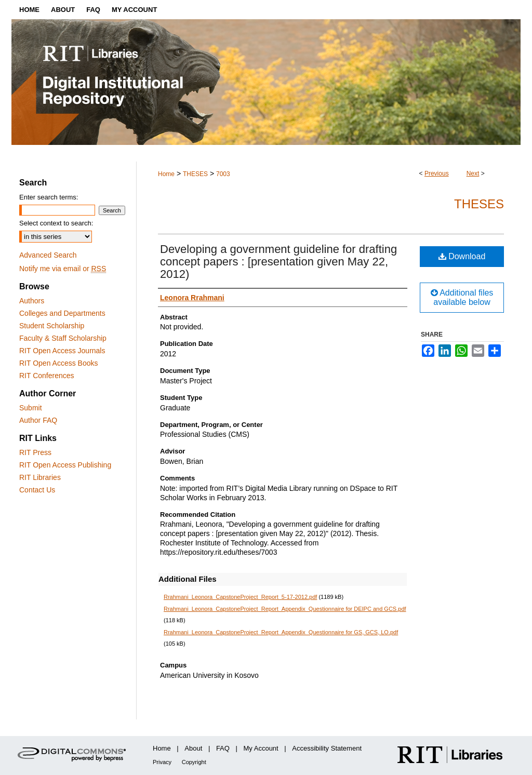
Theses (479, 204)
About (193, 748)
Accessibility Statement (327, 748)
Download (462, 256)
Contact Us (37, 490)
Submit (31, 408)
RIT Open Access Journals (62, 351)
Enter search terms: (49, 197)
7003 (223, 174)
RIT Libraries (40, 477)
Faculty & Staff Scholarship (63, 338)
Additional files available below (462, 297)
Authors (32, 301)
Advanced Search (48, 255)
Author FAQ (38, 420)
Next (473, 173)
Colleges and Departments (62, 313)
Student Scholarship (52, 326)
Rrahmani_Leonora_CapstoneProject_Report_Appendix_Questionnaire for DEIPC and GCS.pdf (285, 609)
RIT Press (35, 452)
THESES (195, 174)
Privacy (162, 762)
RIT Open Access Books (58, 363)
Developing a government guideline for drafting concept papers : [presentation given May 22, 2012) (278, 262)
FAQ (223, 748)
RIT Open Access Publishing (65, 465)
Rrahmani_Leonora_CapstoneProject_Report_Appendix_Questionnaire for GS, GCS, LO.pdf (281, 632)
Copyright (194, 762)
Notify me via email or (63, 269)
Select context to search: (56, 223)
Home (166, 174)
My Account (261, 748)
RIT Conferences (47, 376)
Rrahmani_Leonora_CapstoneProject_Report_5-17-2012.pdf (240, 597)
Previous (437, 173)
